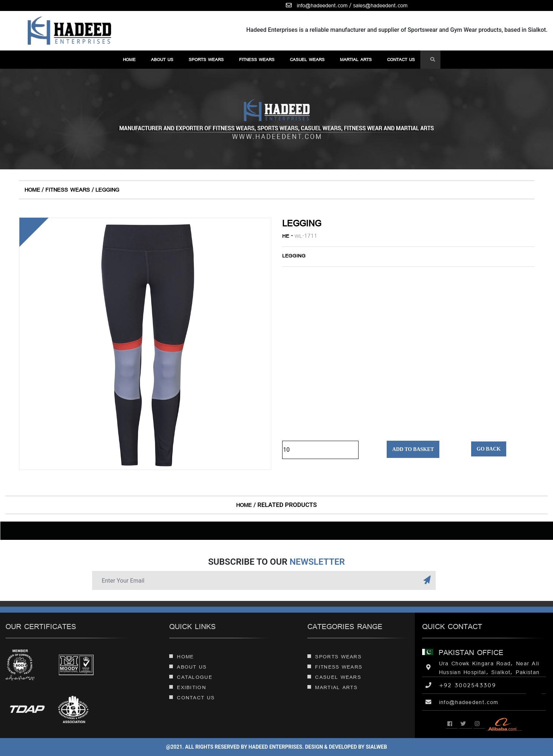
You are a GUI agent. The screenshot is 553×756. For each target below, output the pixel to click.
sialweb (376, 747)
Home (129, 59)
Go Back (489, 449)
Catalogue (191, 677)
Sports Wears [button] (206, 59)
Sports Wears (334, 657)
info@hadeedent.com (322, 5)
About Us (162, 59)
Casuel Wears (334, 677)
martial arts (332, 687)
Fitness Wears (68, 190)
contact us (401, 59)
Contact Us (192, 697)
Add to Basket (413, 449)
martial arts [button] (356, 59)
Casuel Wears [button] (307, 59)
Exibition (188, 687)
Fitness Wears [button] (257, 59)
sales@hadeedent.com (380, 5)
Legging (107, 190)
